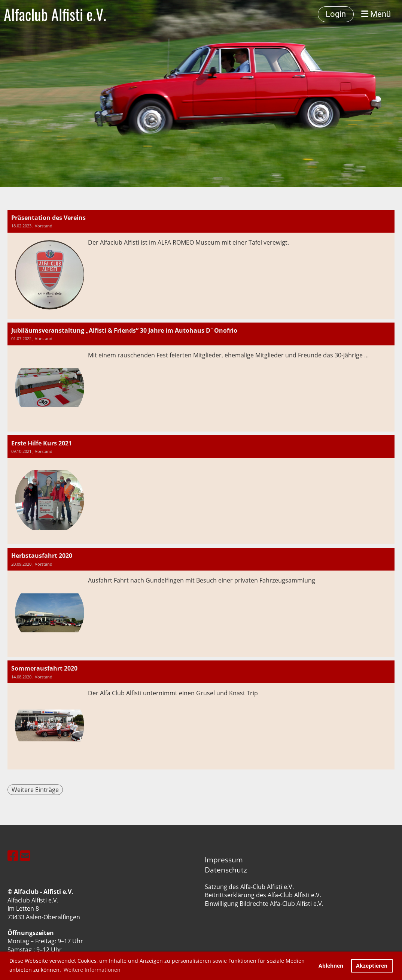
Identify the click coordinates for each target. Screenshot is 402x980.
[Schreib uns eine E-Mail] (25, 855)
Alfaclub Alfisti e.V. (55, 14)
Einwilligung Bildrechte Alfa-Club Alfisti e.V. (264, 904)
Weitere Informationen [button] (92, 970)
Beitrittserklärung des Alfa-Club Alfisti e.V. (263, 895)
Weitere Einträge (35, 790)
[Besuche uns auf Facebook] (13, 855)
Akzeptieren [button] (372, 966)
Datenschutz (226, 870)
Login (336, 14)
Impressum (224, 860)
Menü (376, 14)
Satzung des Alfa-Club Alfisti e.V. (249, 887)
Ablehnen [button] (331, 966)
